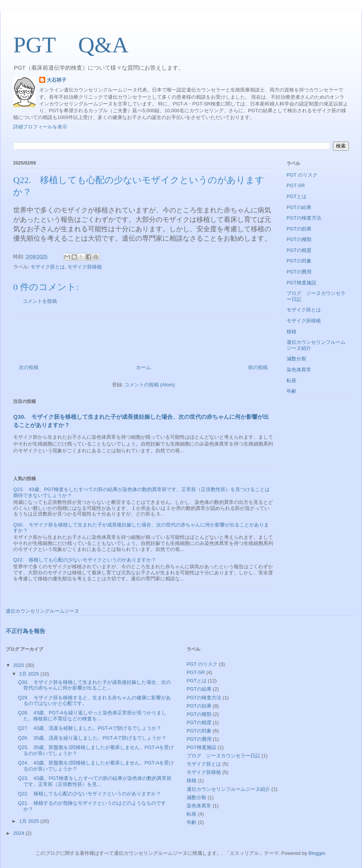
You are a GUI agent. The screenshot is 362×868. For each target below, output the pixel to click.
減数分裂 (296, 359)
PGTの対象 (299, 261)
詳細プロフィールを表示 (40, 127)
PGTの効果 (299, 229)
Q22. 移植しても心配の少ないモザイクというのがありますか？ (85, 560)
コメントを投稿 (40, 301)
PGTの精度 (299, 250)
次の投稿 (29, 367)
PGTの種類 (299, 239)
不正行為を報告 (25, 631)
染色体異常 (299, 370)
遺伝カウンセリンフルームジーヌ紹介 (228, 789)
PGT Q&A (84, 45)
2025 (19, 665)
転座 (291, 381)
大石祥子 (57, 80)
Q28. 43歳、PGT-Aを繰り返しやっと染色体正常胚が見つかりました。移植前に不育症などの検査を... (92, 716)
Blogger (317, 853)
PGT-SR (296, 185)
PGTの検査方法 (304, 218)
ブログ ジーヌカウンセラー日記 (223, 756)
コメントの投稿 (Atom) (150, 385)
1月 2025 (30, 821)
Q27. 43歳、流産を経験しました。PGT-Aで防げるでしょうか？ (90, 728)
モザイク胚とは (48, 267)
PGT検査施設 (301, 283)
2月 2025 (30, 674)
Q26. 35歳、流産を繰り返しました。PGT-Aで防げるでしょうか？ (92, 738)
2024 (19, 833)
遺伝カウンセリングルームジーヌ (42, 611)
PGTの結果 (299, 207)
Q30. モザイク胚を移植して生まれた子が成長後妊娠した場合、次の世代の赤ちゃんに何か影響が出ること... (94, 685)
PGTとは (297, 196)
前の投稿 (258, 367)
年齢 (291, 391)
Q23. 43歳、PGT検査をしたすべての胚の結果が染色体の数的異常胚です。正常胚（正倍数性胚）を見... (94, 781)
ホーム (143, 367)
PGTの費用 (299, 272)
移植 (291, 332)
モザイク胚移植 (85, 267)
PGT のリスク (302, 175)
